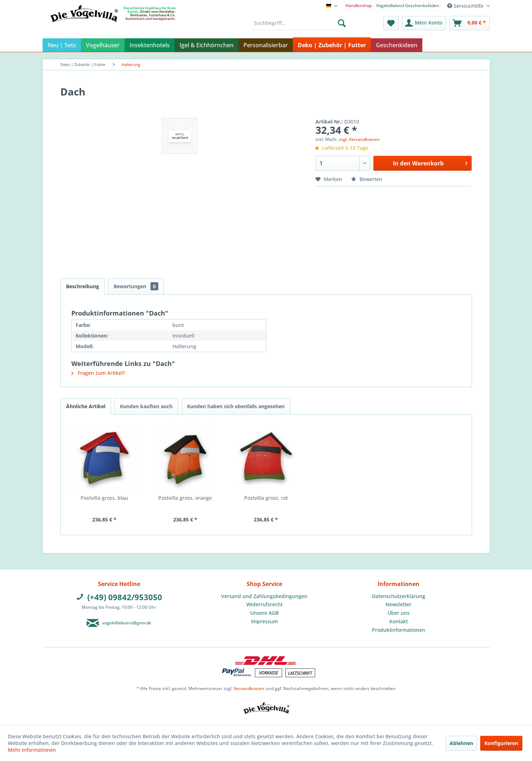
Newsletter (398, 604)
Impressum (264, 621)
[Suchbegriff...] (300, 23)
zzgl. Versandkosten (359, 139)
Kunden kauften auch (146, 406)
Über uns (399, 613)
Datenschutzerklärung (399, 596)
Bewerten (367, 179)
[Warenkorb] (470, 23)
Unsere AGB (264, 613)
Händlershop (358, 6)
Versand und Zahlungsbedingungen (264, 596)
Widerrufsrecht (264, 604)
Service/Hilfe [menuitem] (466, 6)
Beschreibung (83, 286)
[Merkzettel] (391, 23)
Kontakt (399, 621)
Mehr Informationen (32, 750)
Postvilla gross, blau (104, 498)
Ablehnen (461, 743)
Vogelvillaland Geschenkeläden (408, 6)
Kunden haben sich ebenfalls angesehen (236, 406)
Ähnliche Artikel (86, 406)
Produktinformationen (399, 630)
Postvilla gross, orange (185, 498)
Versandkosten (249, 688)
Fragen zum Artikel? (98, 373)
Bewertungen (136, 286)
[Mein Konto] (424, 23)
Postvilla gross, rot (266, 498)
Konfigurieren (501, 743)
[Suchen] (342, 23)
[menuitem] (358, 5)
